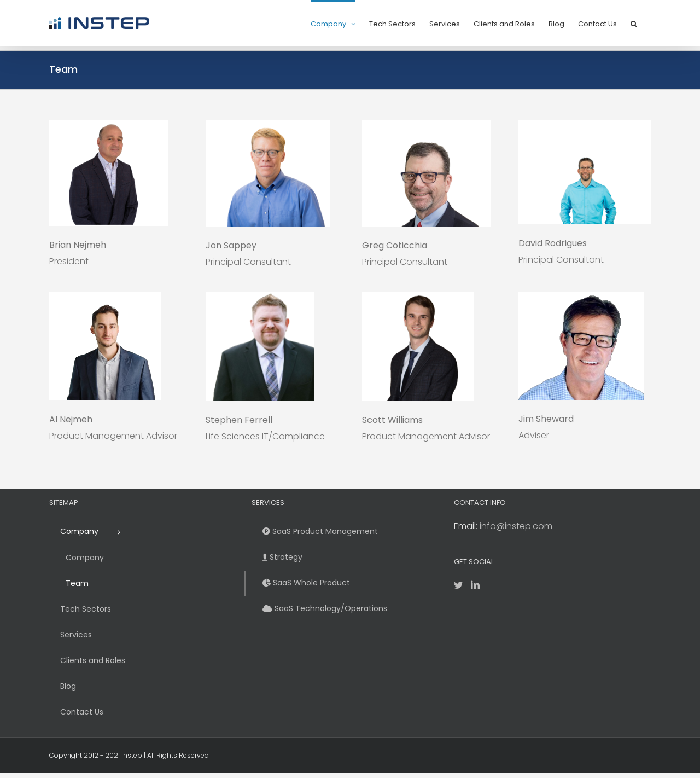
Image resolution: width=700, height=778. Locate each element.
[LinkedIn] (475, 585)
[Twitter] (458, 585)
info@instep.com (516, 526)
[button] (634, 23)
